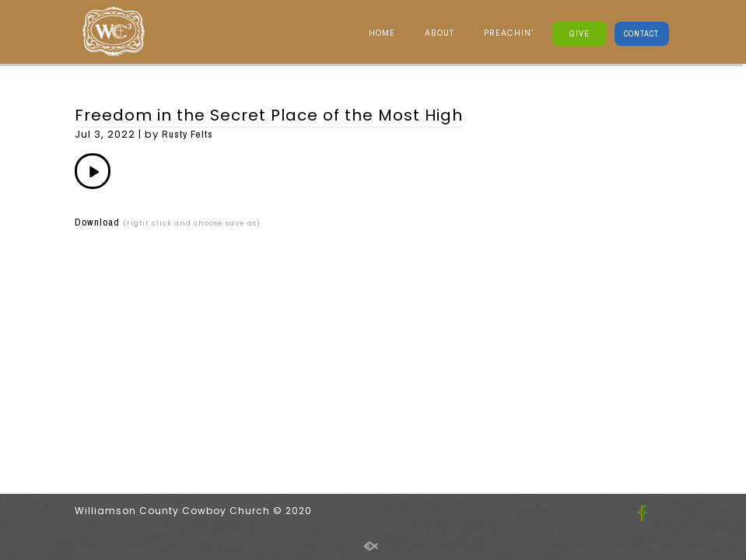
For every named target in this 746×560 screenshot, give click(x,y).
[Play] (93, 171)
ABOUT (440, 33)
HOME (382, 33)
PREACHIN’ (509, 33)
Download (97, 222)
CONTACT (641, 33)
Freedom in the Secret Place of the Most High (269, 115)
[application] (93, 171)
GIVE (580, 33)
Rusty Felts (187, 134)
